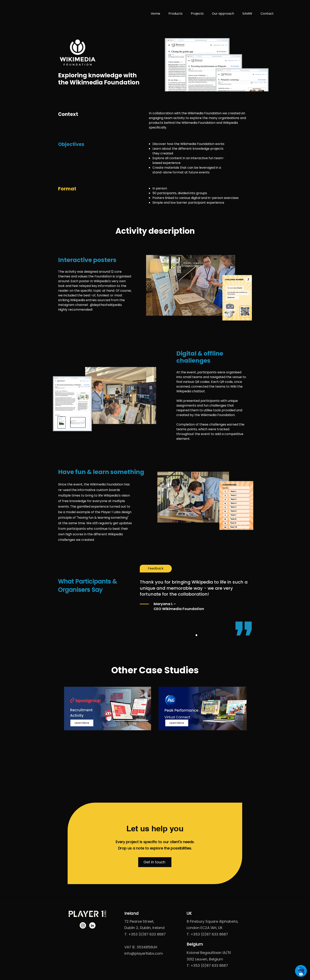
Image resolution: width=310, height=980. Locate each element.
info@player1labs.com (144, 953)
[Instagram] (83, 925)
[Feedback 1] (196, 635)
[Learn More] (82, 723)
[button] (155, 862)
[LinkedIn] (92, 925)
